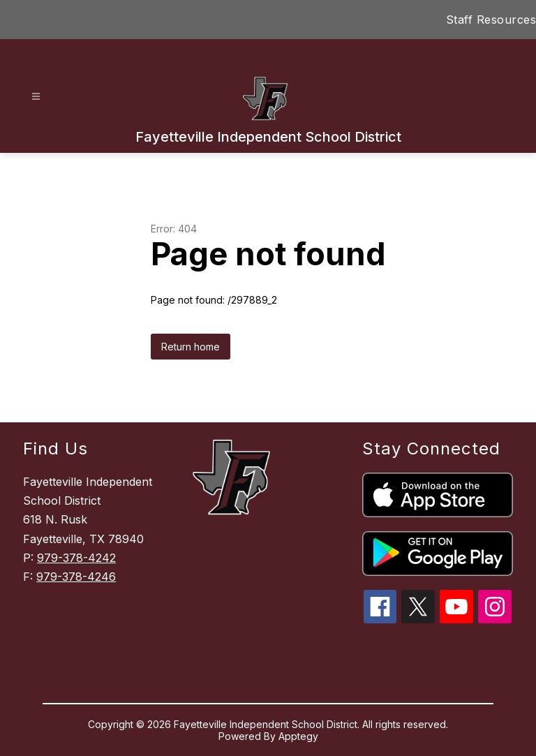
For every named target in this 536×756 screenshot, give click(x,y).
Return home (191, 347)
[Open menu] (36, 97)
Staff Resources (491, 20)
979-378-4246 (76, 577)
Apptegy (298, 736)
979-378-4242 (76, 558)
